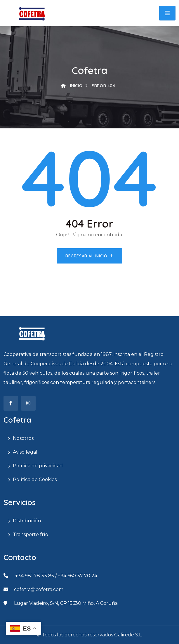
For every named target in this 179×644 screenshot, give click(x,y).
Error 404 (100, 86)
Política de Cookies (35, 479)
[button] (167, 13)
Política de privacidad (38, 466)
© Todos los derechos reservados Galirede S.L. (90, 635)
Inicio (72, 86)
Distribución (27, 521)
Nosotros (23, 438)
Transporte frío (31, 534)
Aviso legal (25, 452)
